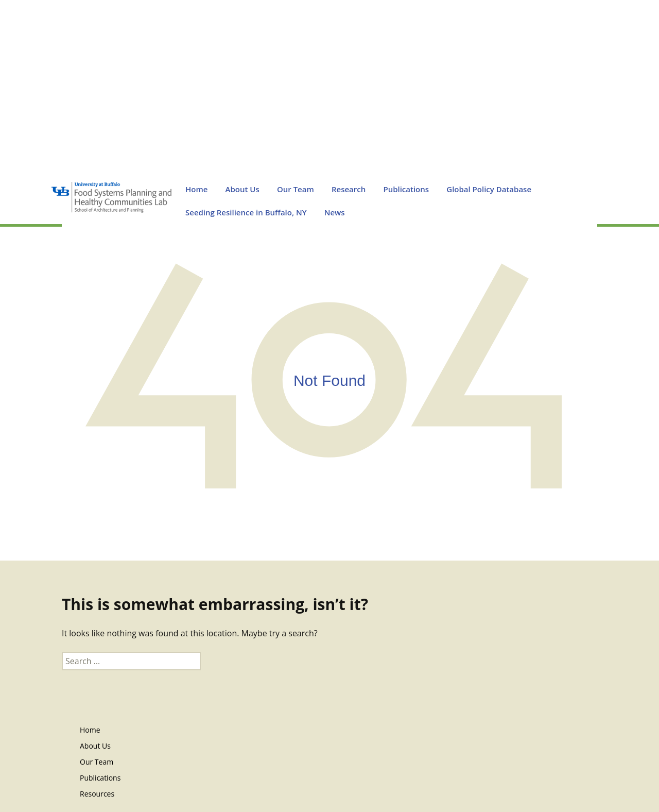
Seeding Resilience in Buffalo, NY (246, 212)
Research (349, 189)
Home (196, 189)
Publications (406, 189)
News (335, 212)
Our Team (296, 189)
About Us (242, 189)
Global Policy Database (489, 189)
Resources (97, 794)
